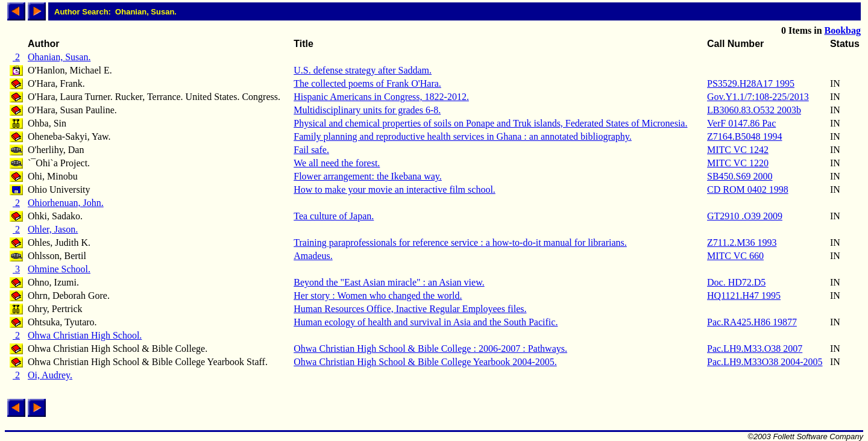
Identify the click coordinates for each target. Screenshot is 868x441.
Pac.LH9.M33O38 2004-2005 (765, 362)
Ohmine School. (59, 269)
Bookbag (843, 30)
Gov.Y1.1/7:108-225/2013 (758, 97)
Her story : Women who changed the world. (378, 296)
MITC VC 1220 (738, 163)
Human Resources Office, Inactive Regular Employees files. (410, 309)
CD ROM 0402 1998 (748, 189)
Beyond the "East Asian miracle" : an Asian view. (389, 282)
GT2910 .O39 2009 (745, 216)
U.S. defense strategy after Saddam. (363, 70)
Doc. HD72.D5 (736, 282)
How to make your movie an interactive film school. (395, 189)
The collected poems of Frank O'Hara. (367, 83)
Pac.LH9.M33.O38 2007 (755, 349)
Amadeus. (313, 256)
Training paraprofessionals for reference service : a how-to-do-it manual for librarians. (460, 242)
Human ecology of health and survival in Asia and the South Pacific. (426, 322)
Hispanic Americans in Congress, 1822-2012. (381, 97)
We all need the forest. (337, 163)
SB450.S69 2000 (740, 176)
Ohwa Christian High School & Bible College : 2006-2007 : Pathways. (430, 349)
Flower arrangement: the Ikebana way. (368, 176)
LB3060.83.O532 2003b (754, 110)
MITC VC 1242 (738, 150)
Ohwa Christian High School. (85, 335)
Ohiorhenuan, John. (66, 203)
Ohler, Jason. (53, 229)
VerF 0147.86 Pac (741, 123)
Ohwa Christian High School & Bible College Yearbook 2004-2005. (425, 362)
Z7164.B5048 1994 (744, 136)
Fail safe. (311, 150)
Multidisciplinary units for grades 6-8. (367, 110)
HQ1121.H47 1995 (744, 296)
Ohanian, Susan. (59, 57)
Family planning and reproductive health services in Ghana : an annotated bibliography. (463, 136)
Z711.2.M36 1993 (742, 242)
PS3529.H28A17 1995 (751, 83)
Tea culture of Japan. (334, 216)
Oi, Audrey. (50, 375)
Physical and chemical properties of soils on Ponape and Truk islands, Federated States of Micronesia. (490, 123)
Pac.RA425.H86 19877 (752, 322)
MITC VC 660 (735, 256)
